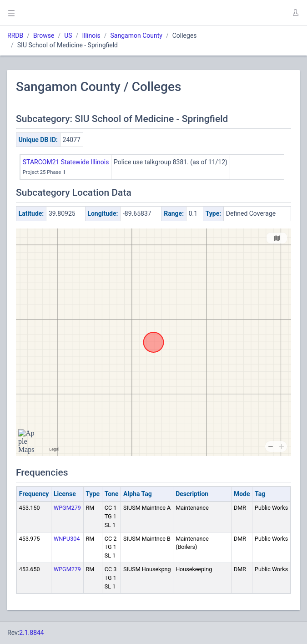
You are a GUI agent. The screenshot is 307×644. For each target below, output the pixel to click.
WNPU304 (67, 539)
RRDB (15, 35)
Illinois (91, 35)
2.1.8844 (32, 633)
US (68, 35)
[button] (295, 13)
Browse (44, 35)
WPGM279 (67, 508)
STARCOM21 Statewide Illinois (66, 162)
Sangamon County (136, 35)
